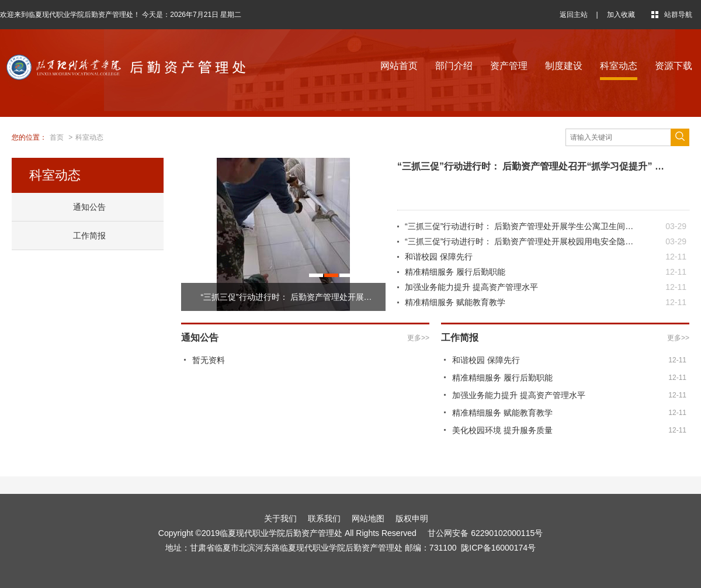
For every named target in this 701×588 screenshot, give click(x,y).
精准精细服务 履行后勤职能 (455, 272)
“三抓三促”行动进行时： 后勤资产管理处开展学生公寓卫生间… (519, 226)
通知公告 (89, 207)
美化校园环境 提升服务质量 (502, 430)
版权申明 (412, 518)
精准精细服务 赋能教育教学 (455, 302)
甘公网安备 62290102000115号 (483, 533)
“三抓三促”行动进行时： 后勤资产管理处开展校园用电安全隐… (519, 241)
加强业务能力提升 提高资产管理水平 (471, 287)
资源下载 (674, 66)
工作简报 (89, 236)
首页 (57, 137)
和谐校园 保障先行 (439, 257)
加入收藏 (621, 15)
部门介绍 (454, 66)
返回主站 (574, 15)
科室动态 (619, 66)
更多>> (418, 338)
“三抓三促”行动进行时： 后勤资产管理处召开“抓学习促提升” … (531, 166)
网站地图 (368, 518)
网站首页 (399, 66)
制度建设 (564, 66)
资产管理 (509, 66)
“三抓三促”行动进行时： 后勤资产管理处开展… (286, 297)
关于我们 (280, 518)
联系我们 (324, 518)
